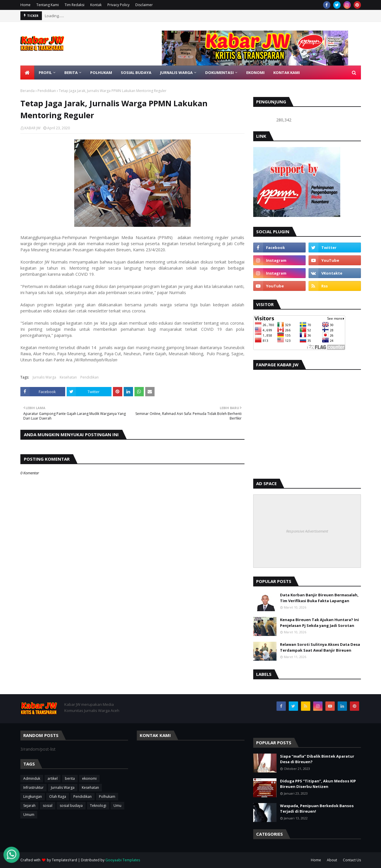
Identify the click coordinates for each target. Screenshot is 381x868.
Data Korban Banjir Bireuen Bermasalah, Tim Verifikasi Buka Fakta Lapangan (319, 598)
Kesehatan (68, 377)
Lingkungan (33, 797)
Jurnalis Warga (44, 377)
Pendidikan (47, 91)
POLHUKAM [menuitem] (101, 73)
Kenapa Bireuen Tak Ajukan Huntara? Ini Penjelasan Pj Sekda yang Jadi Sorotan (319, 623)
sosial (48, 806)
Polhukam (107, 797)
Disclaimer (144, 5)
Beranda (28, 91)
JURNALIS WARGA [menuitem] (176, 73)
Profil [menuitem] (45, 73)
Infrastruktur (33, 787)
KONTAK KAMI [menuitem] (287, 73)
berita (70, 778)
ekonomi (89, 778)
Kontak (96, 5)
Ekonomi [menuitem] (255, 73)
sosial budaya (71, 806)
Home (25, 5)
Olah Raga (58, 797)
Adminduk (32, 778)
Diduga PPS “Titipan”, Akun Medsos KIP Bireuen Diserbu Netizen (318, 784)
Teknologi (98, 806)
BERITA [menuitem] (71, 73)
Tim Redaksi (75, 5)
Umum (29, 815)
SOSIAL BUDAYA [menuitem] (136, 73)
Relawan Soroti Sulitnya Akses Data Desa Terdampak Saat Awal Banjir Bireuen (320, 647)
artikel (53, 778)
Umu (117, 806)
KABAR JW (32, 128)
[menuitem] (27, 73)
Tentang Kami (48, 5)
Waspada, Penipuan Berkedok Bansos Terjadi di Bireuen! (317, 809)
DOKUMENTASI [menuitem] (219, 73)
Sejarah (29, 806)
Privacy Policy (118, 5)
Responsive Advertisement (307, 531)
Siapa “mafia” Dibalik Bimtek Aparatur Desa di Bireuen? (317, 759)
